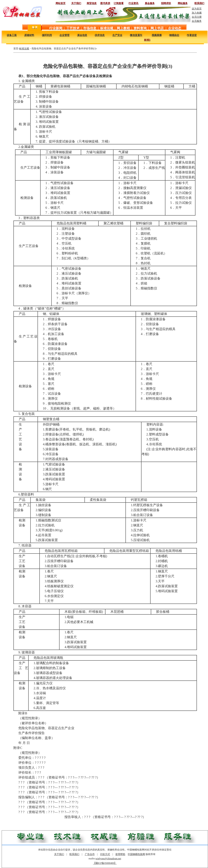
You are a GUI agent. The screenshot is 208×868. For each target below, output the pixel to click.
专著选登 (192, 35)
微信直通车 (136, 35)
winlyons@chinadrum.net (108, 859)
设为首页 (197, 9)
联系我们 (74, 854)
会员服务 (197, 21)
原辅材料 (29, 35)
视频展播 (157, 35)
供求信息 (100, 35)
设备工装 (12, 35)
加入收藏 (197, 13)
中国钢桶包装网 (136, 854)
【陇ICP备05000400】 (105, 863)
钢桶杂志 (174, 35)
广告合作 (90, 854)
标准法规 (24, 49)
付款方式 (105, 854)
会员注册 (197, 17)
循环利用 (47, 35)
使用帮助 (120, 854)
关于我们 (59, 854)
